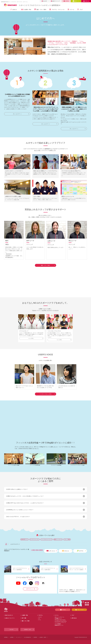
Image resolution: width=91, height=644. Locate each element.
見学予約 (81, 550)
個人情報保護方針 (28, 637)
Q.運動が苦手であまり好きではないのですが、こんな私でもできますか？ (25, 503)
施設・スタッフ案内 (40, 9)
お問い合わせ (52, 550)
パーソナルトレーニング (47, 539)
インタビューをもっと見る (47, 394)
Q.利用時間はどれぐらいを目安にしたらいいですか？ (20, 509)
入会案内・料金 (26, 10)
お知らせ (13, 9)
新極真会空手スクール (59, 625)
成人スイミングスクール (59, 617)
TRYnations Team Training (60, 619)
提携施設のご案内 (28, 629)
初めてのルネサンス (9, 615)
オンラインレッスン (34, 539)
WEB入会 (86, 1)
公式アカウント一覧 (31, 589)
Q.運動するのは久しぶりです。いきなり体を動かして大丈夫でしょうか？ (25, 496)
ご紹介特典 (11, 629)
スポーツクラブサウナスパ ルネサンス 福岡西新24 (40, 5)
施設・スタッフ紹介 (48, 265)
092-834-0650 (38, 550)
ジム (39, 618)
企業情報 (12, 637)
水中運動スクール (58, 618)
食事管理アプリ (25, 539)
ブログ (80, 9)
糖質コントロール (58, 539)
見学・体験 (24, 618)
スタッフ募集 (67, 539)
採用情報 (66, 1)
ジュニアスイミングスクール (60, 622)
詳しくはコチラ (17, 114)
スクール (71, 9)
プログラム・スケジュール (57, 9)
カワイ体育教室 (58, 624)
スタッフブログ (79, 609)
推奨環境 (35, 637)
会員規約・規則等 (43, 637)
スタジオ (40, 617)
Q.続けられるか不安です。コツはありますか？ (18, 516)
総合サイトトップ (55, 1)
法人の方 (44, 1)
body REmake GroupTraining (61, 621)
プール (39, 619)
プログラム (41, 615)
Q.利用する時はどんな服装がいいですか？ (17, 489)
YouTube (63, 609)
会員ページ (76, 1)
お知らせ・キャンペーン (10, 618)
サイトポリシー (19, 637)
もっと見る (36, 338)
